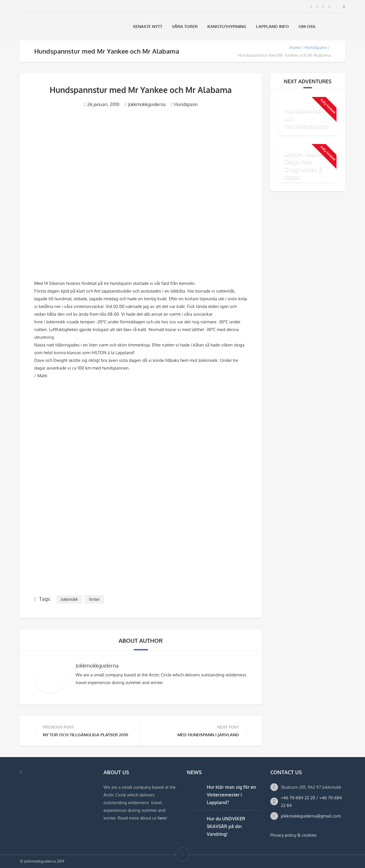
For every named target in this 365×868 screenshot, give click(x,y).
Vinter (94, 599)
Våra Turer (185, 26)
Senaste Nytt (148, 26)
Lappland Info (272, 26)
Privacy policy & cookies (293, 835)
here (162, 818)
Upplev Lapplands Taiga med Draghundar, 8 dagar (309, 165)
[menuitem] (328, 26)
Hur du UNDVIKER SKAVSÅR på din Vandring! (226, 826)
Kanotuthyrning (227, 26)
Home (295, 47)
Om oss (307, 26)
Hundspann (316, 47)
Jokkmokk (69, 599)
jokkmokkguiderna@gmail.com (311, 816)
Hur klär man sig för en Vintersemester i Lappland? (231, 795)
